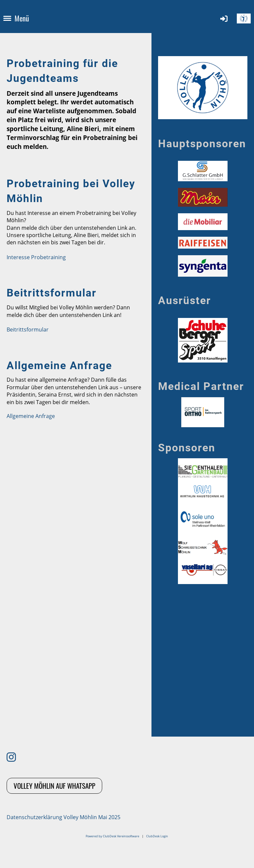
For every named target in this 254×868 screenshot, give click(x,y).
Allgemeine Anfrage (31, 416)
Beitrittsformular (28, 330)
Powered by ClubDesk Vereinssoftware (112, 836)
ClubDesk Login (157, 836)
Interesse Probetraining (36, 257)
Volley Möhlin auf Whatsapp (54, 786)
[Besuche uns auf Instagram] (11, 757)
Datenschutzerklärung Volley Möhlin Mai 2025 (63, 817)
